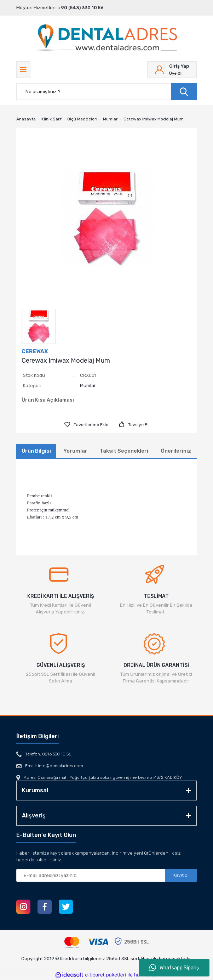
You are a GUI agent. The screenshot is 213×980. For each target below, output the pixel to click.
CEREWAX (35, 351)
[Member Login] (172, 70)
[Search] (106, 92)
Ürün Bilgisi (36, 451)
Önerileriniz (176, 451)
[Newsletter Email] (106, 875)
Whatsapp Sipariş (174, 968)
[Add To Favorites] (86, 425)
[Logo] (106, 39)
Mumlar (88, 386)
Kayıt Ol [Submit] (181, 875)
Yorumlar (75, 451)
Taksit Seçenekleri (124, 451)
